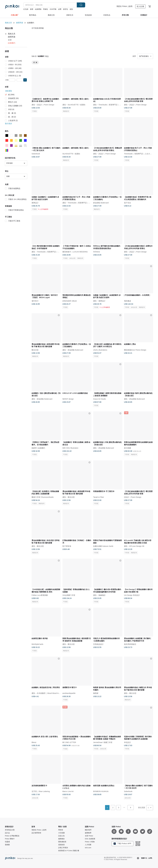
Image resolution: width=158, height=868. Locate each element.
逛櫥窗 (7, 845)
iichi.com (88, 848)
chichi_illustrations (100, 350)
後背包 (65, 9)
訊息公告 (61, 836)
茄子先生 (128, 203)
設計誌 (7, 833)
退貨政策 (61, 845)
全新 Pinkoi (89, 836)
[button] (25, 80)
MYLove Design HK (137, 546)
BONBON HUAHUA (101, 791)
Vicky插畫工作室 (69, 595)
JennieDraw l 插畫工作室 (103, 742)
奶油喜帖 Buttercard (101, 203)
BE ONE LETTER (69, 742)
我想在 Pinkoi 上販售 (125, 6)
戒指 (71, 9)
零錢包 (45, 9)
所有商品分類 (10, 830)
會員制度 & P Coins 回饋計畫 (69, 851)
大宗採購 (61, 833)
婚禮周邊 (20, 23)
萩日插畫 (128, 448)
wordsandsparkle (69, 693)
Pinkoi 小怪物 (90, 842)
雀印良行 (35, 301)
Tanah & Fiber (99, 497)
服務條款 (61, 839)
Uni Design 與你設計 (132, 595)
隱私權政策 (62, 842)
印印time (97, 252)
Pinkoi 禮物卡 (10, 839)
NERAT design (68, 399)
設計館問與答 (36, 833)
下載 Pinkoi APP (122, 844)
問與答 (61, 830)
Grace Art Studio (100, 399)
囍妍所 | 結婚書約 (38, 448)
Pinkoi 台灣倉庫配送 (12, 836)
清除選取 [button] (9, 91)
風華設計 (35, 203)
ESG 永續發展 (90, 839)
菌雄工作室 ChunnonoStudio (43, 497)
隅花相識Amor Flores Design (135, 350)
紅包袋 (26, 9)
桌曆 (60, 9)
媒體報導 (88, 833)
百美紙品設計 (98, 644)
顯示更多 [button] (9, 124)
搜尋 (81, 5)
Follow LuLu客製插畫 (40, 595)
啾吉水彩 (35, 350)
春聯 (32, 9)
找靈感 (7, 842)
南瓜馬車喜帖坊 (130, 644)
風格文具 (8, 23)
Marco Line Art (68, 791)
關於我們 (88, 830)
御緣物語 (102, 595)
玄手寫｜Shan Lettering (41, 791)
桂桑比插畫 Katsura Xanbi (103, 546)
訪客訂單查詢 (63, 848)
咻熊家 (96, 693)
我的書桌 (128, 301)
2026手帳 (53, 9)
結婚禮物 (38, 9)
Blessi (34, 742)
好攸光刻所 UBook (70, 301)
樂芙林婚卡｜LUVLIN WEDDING (75, 252)
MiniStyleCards (37, 644)
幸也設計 (128, 742)
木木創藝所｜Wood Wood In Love (50, 693)
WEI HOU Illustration (70, 448)
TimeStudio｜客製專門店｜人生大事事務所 (115, 105)
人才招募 (88, 845)
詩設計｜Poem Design (46, 105)
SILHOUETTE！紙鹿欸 (77, 105)
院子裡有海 (67, 546)
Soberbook (36, 154)
